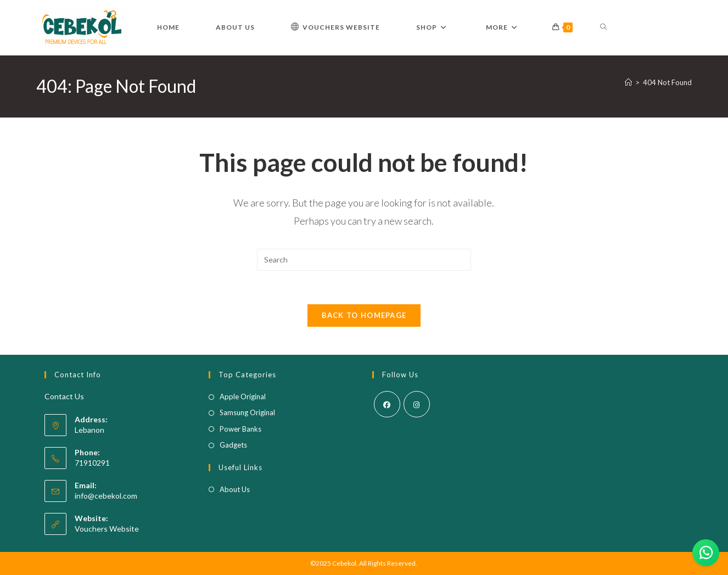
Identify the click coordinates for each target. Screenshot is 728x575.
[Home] (628, 82)
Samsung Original (247, 412)
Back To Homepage (364, 315)
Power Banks (240, 429)
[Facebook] (387, 404)
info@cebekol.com (106, 496)
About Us (235, 489)
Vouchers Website (107, 529)
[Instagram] (417, 404)
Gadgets (233, 445)
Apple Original (243, 397)
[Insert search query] (364, 260)
